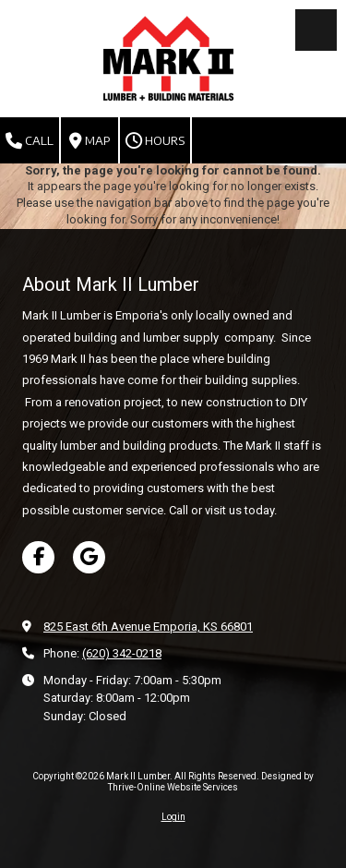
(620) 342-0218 (122, 653)
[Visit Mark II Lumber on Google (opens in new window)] (89, 557)
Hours (155, 141)
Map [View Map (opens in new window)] (90, 141)
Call (30, 141)
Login (173, 817)
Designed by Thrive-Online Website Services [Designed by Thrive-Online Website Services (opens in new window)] (211, 782)
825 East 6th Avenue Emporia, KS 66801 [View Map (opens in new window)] (148, 627)
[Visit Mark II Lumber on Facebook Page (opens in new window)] (38, 557)
